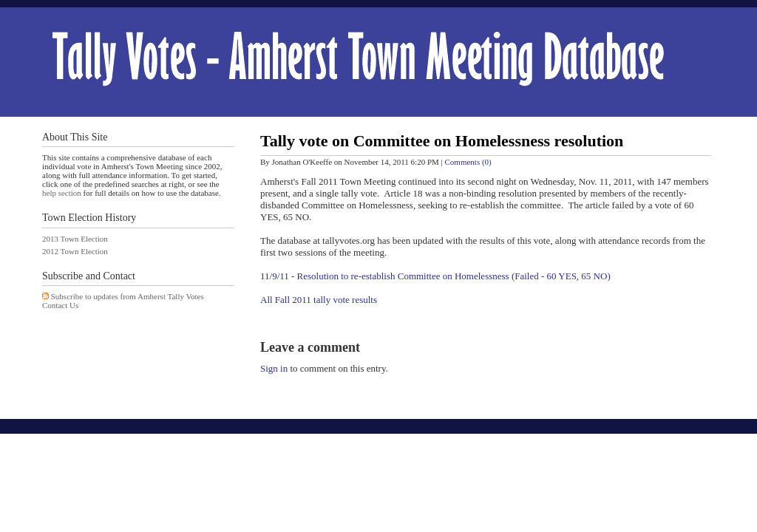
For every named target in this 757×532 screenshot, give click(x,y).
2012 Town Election (75, 251)
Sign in (274, 368)
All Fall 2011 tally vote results (319, 300)
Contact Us (60, 305)
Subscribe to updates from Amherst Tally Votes (128, 296)
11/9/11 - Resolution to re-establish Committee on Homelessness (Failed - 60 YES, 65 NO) (435, 276)
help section (62, 193)
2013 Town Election (75, 239)
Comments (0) (468, 162)
